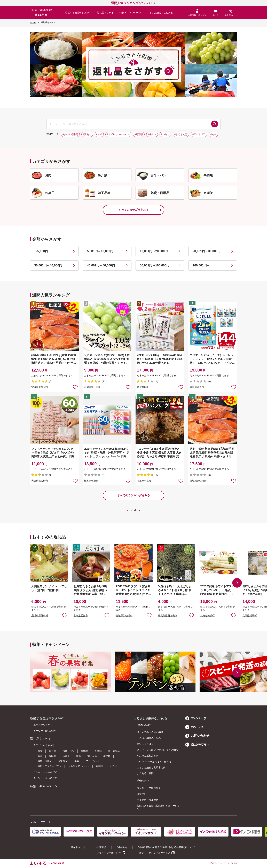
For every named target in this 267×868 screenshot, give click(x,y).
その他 (113, 766)
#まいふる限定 (70, 134)
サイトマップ (78, 847)
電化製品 (63, 761)
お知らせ (194, 727)
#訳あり (87, 134)
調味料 (107, 756)
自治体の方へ (197, 745)
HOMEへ (135, 510)
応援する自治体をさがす (78, 13)
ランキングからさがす (45, 772)
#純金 (213, 134)
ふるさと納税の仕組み (149, 738)
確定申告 (142, 794)
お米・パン (68, 751)
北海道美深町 (207, 616)
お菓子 (66, 756)
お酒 (40, 756)
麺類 (78, 756)
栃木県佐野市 (91, 481)
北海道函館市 (81, 616)
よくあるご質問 (145, 773)
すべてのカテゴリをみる (133, 210)
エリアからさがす (43, 725)
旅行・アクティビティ (50, 766)
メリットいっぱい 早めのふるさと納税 (158, 750)
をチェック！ (132, 3)
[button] (237, 583)
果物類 (84, 751)
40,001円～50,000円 (101, 265)
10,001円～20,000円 (154, 251)
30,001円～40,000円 (48, 265)
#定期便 (139, 134)
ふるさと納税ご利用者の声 (151, 768)
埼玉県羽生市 (144, 481)
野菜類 (98, 751)
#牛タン (152, 134)
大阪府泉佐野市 (40, 481)
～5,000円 (41, 251)
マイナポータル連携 (148, 800)
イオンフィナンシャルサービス (154, 853)
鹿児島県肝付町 (40, 616)
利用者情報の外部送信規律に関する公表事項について (167, 847)
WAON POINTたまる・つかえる (154, 762)
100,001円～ (201, 265)
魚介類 (52, 751)
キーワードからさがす (45, 731)
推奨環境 (101, 847)
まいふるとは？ (145, 744)
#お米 (99, 134)
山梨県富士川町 (92, 387)
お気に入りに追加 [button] (75, 387)
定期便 (99, 766)
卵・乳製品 (114, 751)
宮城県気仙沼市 (40, 387)
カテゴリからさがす (44, 745)
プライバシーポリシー (109, 853)
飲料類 (52, 756)
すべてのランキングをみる (133, 495)
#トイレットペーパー (118, 134)
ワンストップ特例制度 (149, 788)
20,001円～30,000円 (207, 251)
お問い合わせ (197, 736)
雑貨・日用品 (45, 761)
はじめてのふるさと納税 (150, 732)
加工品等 (92, 756)
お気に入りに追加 (65, 615)
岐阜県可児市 (197, 387)
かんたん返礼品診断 (148, 756)
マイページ (196, 718)
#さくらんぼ (181, 134)
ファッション (93, 761)
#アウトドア (199, 134)
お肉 (40, 751)
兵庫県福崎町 (250, 616)
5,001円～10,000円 (100, 251)
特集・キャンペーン (130, 13)
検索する (215, 124)
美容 (77, 761)
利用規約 (122, 847)
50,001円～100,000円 (155, 265)
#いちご (165, 134)
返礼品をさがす (105, 13)
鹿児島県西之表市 (168, 616)
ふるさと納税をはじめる (160, 13)
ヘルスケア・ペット (79, 766)
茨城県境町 (143, 387)
